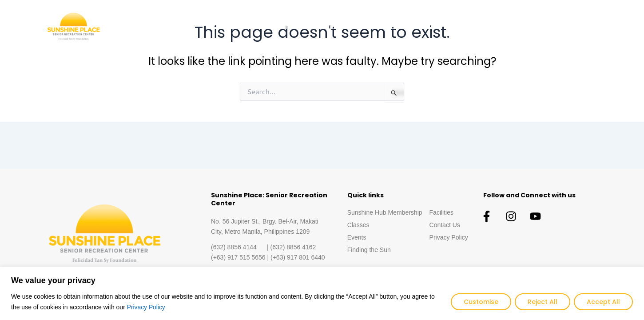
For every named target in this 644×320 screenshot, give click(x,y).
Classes (386, 26)
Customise (481, 302)
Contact (581, 26)
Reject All (543, 302)
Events (427, 26)
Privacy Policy (146, 307)
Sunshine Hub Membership (312, 26)
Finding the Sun (481, 26)
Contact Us (445, 225)
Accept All (603, 302)
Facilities (537, 26)
